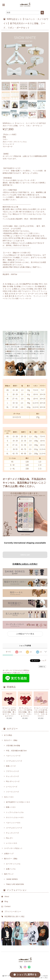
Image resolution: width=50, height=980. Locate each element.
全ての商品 (8, 735)
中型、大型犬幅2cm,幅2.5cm (16, 751)
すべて (8, 652)
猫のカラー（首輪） (11, 859)
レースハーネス (12, 843)
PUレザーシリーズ (13, 781)
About (7, 897)
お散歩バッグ (9, 854)
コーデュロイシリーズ (14, 761)
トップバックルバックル (15, 812)
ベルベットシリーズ (13, 756)
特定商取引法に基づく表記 (15, 916)
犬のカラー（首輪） (11, 740)
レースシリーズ (12, 787)
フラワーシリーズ (12, 771)
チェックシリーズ (12, 776)
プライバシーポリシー (13, 912)
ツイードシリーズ (12, 792)
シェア (44, 660)
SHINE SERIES (12, 879)
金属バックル (11, 869)
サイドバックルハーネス (15, 817)
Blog (6, 901)
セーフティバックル (13, 864)
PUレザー (10, 838)
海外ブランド (9, 874)
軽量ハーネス (11, 807)
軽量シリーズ (11, 766)
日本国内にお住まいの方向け (25, 564)
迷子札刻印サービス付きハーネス (18, 802)
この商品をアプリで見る (25, 634)
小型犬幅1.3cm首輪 (13, 746)
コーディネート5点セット (13, 848)
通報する (42, 667)
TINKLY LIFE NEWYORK (15, 884)
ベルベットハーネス (13, 823)
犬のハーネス (9, 797)
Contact (8, 906)
